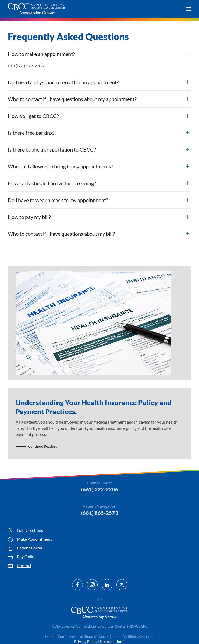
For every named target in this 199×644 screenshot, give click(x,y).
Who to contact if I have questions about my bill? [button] (61, 234)
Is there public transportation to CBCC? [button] (52, 149)
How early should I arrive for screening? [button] (52, 183)
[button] (189, 9)
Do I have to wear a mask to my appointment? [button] (58, 200)
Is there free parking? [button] (31, 133)
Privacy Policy (86, 642)
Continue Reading (42, 446)
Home (120, 642)
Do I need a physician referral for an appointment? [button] (63, 82)
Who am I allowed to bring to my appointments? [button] (61, 166)
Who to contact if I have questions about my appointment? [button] (72, 99)
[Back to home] (36, 9)
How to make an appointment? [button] (41, 54)
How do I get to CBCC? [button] (33, 116)
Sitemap (106, 642)
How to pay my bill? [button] (29, 217)
